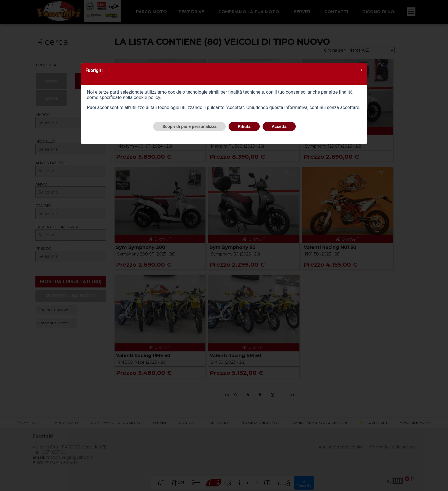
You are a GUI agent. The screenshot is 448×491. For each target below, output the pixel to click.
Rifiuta (244, 126)
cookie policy (147, 97)
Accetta (279, 126)
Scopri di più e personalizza (189, 126)
